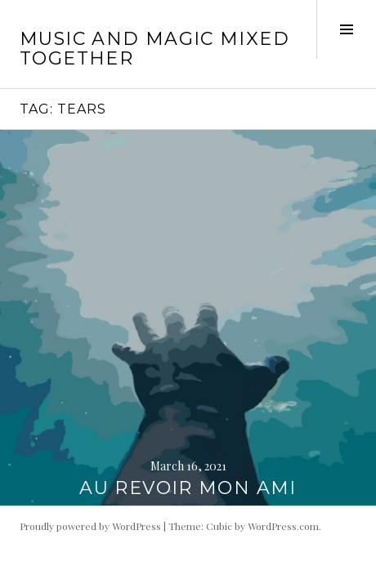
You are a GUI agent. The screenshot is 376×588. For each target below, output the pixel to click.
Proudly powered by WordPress (90, 526)
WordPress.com (283, 526)
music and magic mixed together (154, 49)
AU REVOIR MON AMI (188, 488)
